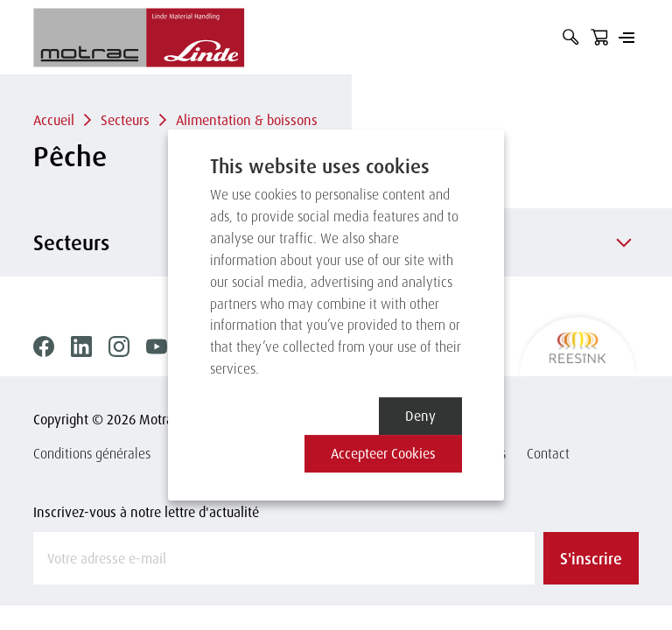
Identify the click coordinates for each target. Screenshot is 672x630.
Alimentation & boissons (247, 120)
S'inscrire (591, 558)
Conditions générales (92, 453)
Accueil (54, 120)
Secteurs (125, 120)
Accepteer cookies (383, 453)
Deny (420, 416)
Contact (548, 453)
